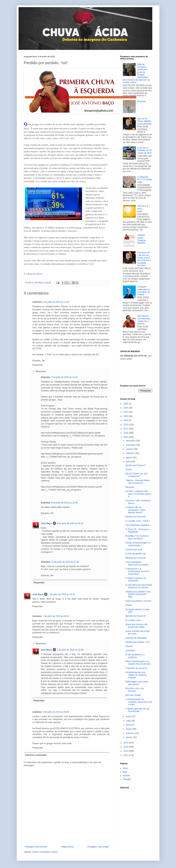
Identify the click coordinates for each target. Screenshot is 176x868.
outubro (130, 449)
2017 (126, 429)
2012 (126, 751)
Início (125, 768)
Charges (127, 779)
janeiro (129, 737)
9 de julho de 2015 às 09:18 (70, 523)
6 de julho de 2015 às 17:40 (56, 302)
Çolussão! (130, 651)
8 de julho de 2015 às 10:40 (65, 503)
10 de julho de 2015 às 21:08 (65, 562)
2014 (126, 743)
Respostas (41, 371)
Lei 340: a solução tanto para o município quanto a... (138, 494)
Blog (125, 772)
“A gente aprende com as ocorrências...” (137, 710)
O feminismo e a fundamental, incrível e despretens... (137, 571)
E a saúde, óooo (133, 620)
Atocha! (129, 646)
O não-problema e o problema (135, 656)
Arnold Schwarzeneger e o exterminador (138, 544)
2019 (126, 420)
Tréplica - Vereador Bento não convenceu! (137, 482)
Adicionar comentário (36, 755)
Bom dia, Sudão (133, 695)
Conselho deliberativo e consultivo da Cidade (144, 291)
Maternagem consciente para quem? (137, 683)
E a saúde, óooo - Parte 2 (138, 521)
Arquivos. (142, 101)
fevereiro (130, 733)
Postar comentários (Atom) (45, 852)
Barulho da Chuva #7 (135, 465)
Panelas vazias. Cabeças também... (142, 239)
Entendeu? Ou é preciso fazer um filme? (137, 537)
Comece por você (134, 550)
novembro (131, 445)
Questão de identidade (136, 638)
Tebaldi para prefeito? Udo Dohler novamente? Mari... (138, 594)
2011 (126, 755)
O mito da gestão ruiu (136, 554)
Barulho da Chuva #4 (135, 616)
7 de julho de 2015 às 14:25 (65, 377)
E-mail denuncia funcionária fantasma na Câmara (139, 586)
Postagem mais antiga (98, 847)
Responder (38, 365)
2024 (126, 408)
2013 (126, 747)
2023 (126, 412)
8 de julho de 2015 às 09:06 (56, 712)
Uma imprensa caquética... (138, 525)
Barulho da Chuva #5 (135, 558)
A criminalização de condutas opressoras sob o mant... (139, 702)
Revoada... (131, 487)
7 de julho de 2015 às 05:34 (62, 594)
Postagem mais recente (36, 847)
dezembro (131, 441)
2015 (126, 437)
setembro (131, 453)
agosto (129, 458)
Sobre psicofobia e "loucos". (139, 601)
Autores (127, 776)
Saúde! (129, 605)
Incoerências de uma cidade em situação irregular (136, 675)
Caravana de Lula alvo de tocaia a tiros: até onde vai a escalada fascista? (144, 259)
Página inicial (67, 847)
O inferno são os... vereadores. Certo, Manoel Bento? (136, 510)
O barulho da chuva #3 (136, 668)
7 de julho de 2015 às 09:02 (56, 616)
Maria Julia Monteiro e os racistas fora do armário (138, 663)
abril (128, 725)
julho (128, 462)
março (129, 729)
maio (128, 721)
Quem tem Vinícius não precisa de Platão (137, 626)
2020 (126, 416)
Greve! (129, 469)
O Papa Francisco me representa (136, 579)
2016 (126, 433)
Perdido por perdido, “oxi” (137, 642)
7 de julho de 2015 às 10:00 (70, 650)
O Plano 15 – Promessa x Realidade (138, 531)
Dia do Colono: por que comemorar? (136, 475)
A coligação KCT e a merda (145, 178)
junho (129, 716)
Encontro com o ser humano (135, 690)
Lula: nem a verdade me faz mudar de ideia (145, 150)
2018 (126, 425)
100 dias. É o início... (144, 207)
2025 (126, 404)
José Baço (46, 523)
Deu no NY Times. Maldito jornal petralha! (144, 121)
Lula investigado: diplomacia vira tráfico (137, 563)
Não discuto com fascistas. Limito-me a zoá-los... (144, 320)
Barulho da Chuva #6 (135, 517)
